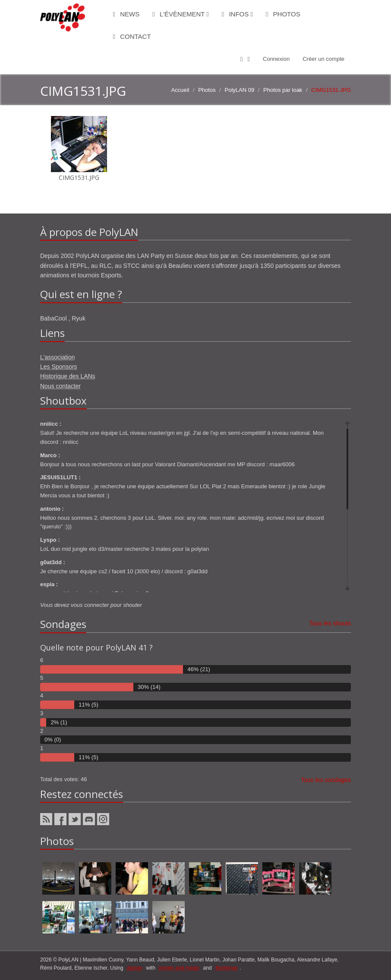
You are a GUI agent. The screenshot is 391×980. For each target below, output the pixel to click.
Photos (283, 14)
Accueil (180, 90)
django (135, 968)
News (126, 14)
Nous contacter (60, 386)
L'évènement (181, 14)
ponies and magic (179, 968)
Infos (237, 14)
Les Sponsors (59, 367)
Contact (132, 36)
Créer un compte (323, 59)
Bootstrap (226, 968)
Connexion (276, 59)
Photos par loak (283, 90)
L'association (58, 357)
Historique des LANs (68, 376)
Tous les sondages (326, 780)
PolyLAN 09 (240, 90)
